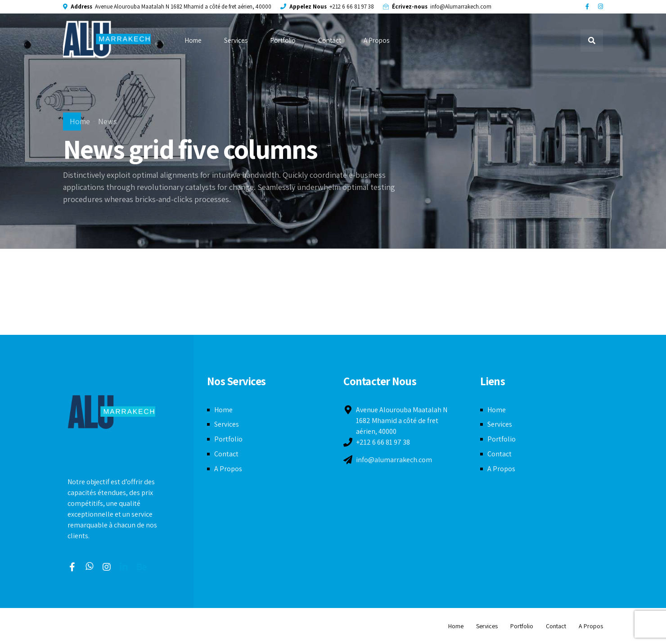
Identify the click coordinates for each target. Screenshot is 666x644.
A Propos (376, 40)
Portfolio (283, 40)
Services (236, 40)
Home (193, 40)
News (108, 121)
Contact (330, 40)
